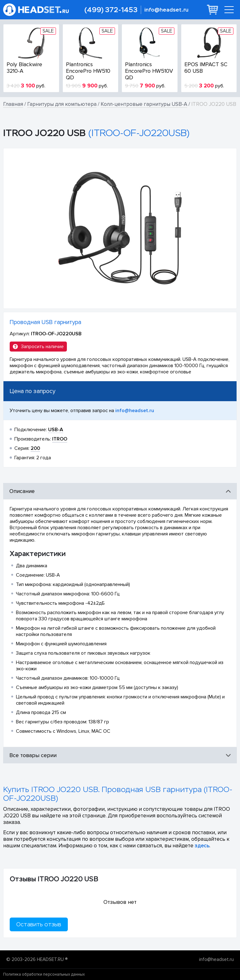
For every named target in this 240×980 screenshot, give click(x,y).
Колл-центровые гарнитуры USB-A (144, 104)
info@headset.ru (166, 10)
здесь (202, 846)
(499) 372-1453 (111, 10)
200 (35, 448)
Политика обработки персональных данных (44, 974)
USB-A (56, 430)
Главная (13, 104)
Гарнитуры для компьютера (62, 104)
